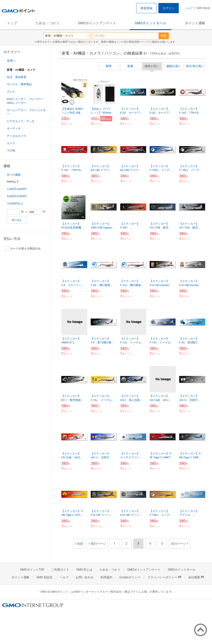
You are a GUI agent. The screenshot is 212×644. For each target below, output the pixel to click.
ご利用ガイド (60, 570)
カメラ (11, 143)
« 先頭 (79, 544)
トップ (12, 23)
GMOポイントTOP (32, 570)
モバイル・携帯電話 (19, 84)
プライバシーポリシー (164, 577)
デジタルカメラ (16, 136)
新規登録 (146, 8)
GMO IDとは (84, 570)
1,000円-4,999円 (17, 189)
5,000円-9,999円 (17, 196)
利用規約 (106, 577)
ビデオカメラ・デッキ (21, 121)
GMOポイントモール (150, 23)
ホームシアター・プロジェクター (26, 112)
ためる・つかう (47, 23)
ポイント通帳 (195, 23)
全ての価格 (14, 175)
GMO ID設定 (203, 8)
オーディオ (14, 128)
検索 (164, 36)
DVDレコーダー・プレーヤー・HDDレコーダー (26, 101)
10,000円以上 (15, 203)
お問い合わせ (85, 577)
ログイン (169, 8)
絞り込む (17, 220)
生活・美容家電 (16, 77)
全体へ (11, 61)
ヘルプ (189, 8)
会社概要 (196, 577)
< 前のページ (97, 544)
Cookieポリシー (130, 577)
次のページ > (180, 544)
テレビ (11, 92)
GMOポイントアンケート (97, 23)
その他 (11, 150)
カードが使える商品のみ (23, 249)
